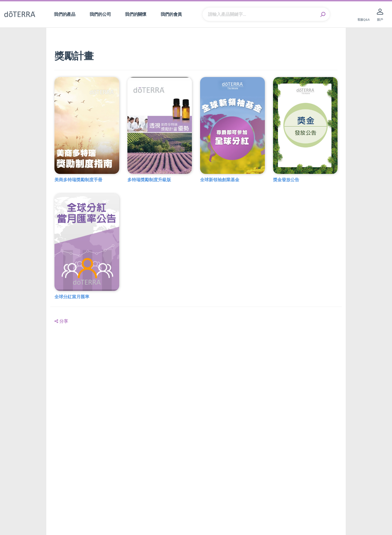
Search (323, 14)
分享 (61, 321)
